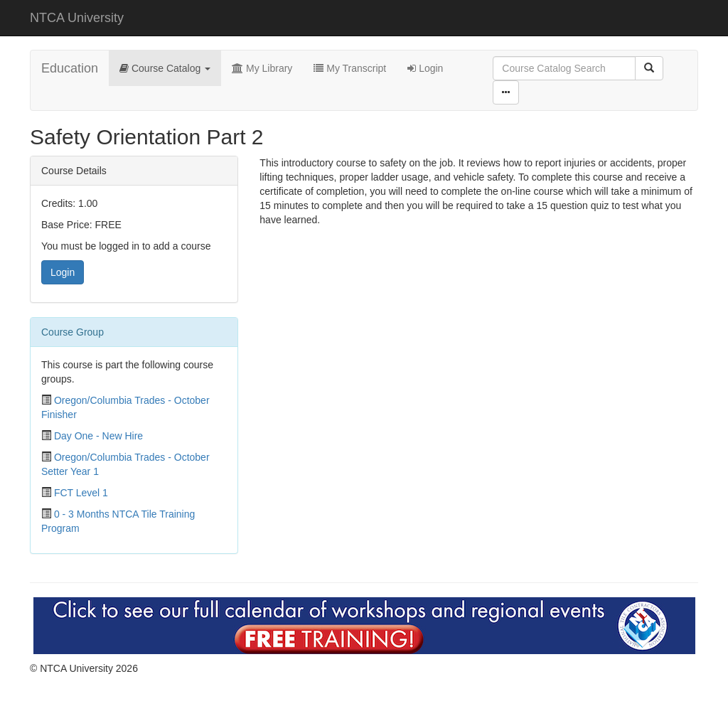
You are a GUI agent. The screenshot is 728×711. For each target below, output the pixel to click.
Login (425, 68)
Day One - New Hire (98, 436)
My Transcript (350, 68)
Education (70, 68)
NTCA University (77, 18)
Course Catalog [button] (165, 68)
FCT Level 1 (81, 493)
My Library (262, 68)
